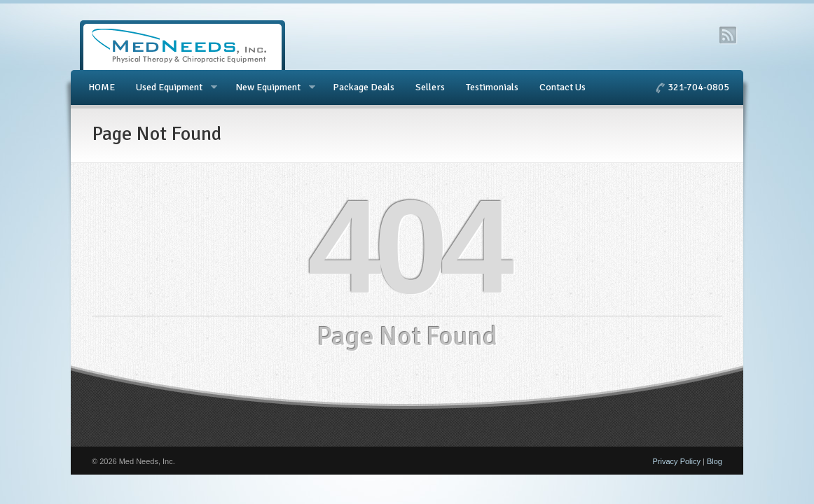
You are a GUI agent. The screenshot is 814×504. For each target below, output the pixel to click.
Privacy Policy (677, 461)
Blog (715, 461)
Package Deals (364, 87)
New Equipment (270, 87)
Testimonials (492, 87)
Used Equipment (171, 87)
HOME (102, 87)
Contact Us (563, 87)
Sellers (430, 87)
